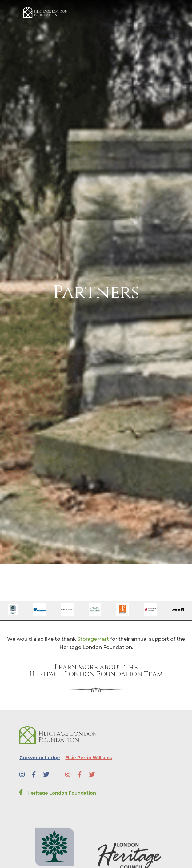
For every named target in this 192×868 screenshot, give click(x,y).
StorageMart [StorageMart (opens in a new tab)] (93, 639)
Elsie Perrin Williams (89, 758)
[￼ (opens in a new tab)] (13, 613)
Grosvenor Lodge (40, 758)
